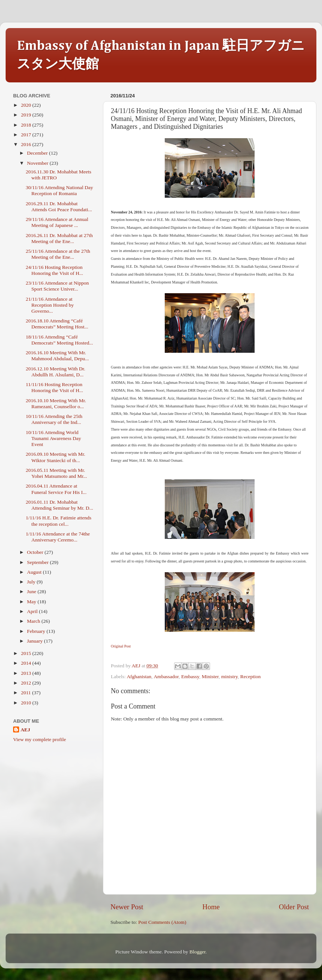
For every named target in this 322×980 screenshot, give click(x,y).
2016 (27, 144)
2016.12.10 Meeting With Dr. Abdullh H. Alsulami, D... (56, 372)
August (35, 572)
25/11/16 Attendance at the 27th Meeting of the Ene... (58, 254)
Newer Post (127, 907)
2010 (27, 703)
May (32, 602)
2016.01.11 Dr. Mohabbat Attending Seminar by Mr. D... (60, 505)
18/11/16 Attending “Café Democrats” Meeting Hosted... (60, 340)
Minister (210, 676)
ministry (230, 676)
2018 (27, 125)
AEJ (25, 730)
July (32, 582)
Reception (251, 676)
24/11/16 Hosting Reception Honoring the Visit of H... (54, 270)
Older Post (294, 907)
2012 (27, 683)
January (35, 641)
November (38, 163)
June (32, 591)
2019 (27, 115)
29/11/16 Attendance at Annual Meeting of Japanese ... (57, 222)
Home (211, 907)
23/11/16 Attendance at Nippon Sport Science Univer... (57, 286)
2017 (27, 135)
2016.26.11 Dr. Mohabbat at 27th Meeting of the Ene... (59, 238)
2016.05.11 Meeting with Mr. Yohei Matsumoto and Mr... (57, 473)
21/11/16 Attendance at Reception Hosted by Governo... (50, 305)
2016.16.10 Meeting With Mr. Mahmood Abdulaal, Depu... (57, 356)
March (34, 621)
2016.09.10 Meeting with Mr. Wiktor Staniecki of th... (56, 457)
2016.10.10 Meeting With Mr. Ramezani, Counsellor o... (56, 403)
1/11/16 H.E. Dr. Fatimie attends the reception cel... (59, 521)
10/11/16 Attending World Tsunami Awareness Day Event (54, 438)
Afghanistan (139, 676)
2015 (27, 653)
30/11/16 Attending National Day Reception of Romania (60, 190)
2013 (27, 673)
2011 (27, 693)
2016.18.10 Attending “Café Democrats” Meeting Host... (57, 324)
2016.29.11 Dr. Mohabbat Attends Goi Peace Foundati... (59, 207)
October (36, 552)
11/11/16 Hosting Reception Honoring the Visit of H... (54, 387)
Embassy (190, 676)
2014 (27, 663)
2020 (27, 105)
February (37, 631)
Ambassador (166, 676)
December (38, 153)
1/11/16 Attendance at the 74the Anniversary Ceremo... (58, 537)
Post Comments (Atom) (162, 922)
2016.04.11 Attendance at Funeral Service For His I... (56, 489)
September (38, 562)
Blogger (198, 952)
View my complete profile (40, 739)
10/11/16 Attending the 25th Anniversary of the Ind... (54, 419)
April (33, 611)
